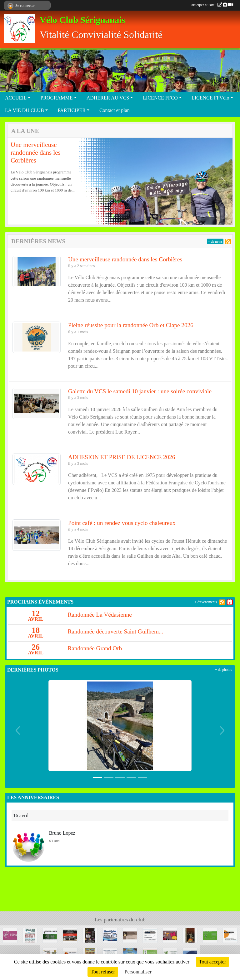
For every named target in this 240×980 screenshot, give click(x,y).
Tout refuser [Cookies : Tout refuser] (103, 972)
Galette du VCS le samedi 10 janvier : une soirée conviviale (140, 391)
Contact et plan (115, 110)
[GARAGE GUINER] (150, 935)
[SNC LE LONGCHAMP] (130, 935)
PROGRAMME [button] (56, 98)
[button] (17, 181)
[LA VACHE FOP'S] (10, 935)
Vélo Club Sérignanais (82, 20)
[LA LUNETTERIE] (70, 935)
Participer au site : (211, 5)
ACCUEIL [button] (16, 98)
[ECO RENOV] (90, 935)
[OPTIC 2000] (230, 935)
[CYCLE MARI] (30, 935)
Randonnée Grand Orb (95, 648)
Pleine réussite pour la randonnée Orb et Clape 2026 (131, 325)
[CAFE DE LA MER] (190, 935)
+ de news (215, 241)
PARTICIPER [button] (72, 110)
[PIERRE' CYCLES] (110, 935)
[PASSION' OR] (170, 935)
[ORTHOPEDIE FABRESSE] (50, 935)
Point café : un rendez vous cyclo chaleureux (122, 523)
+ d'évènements (206, 602)
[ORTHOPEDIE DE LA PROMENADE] (210, 935)
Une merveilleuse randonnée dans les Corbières (36, 153)
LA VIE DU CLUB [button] (25, 110)
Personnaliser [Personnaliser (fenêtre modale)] (138, 972)
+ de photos (223, 670)
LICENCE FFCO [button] (160, 98)
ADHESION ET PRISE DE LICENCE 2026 (122, 457)
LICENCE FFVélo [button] (210, 98)
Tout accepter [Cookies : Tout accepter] (212, 962)
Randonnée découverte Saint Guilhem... (116, 631)
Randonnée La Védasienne (100, 615)
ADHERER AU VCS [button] (108, 98)
